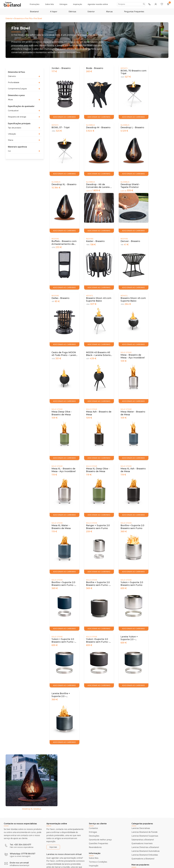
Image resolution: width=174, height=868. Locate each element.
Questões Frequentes (98, 843)
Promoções (35, 4)
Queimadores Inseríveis (142, 843)
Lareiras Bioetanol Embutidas (145, 855)
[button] (25, 76)
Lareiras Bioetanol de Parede (144, 832)
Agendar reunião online (98, 4)
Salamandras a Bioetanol (143, 840)
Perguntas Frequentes (134, 12)
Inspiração (78, 4)
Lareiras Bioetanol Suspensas (145, 836)
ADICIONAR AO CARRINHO (64, 117)
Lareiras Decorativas (141, 828)
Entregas (63, 4)
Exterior (91, 12)
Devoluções (94, 836)
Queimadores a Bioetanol (143, 859)
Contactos (93, 828)
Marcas (109, 12)
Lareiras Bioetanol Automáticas (146, 851)
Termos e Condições (98, 862)
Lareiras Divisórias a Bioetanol (145, 847)
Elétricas (72, 12)
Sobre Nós (50, 4)
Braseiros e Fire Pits (23, 18)
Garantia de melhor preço (100, 840)
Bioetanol (34, 12)
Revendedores (95, 847)
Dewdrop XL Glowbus (32, 809)
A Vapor (54, 12)
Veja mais (53, 847)
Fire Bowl (38, 18)
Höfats (124, 68)
